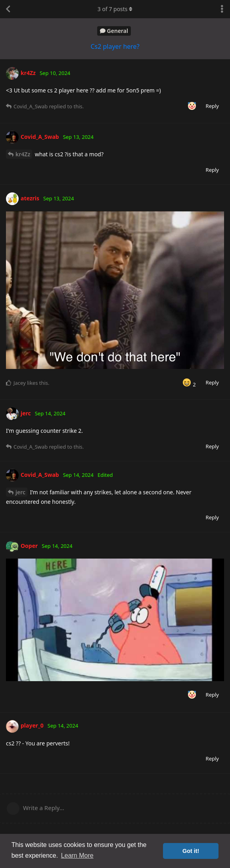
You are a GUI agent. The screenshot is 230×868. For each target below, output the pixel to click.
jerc (20, 492)
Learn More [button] (77, 856)
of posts (115, 9)
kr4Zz (23, 154)
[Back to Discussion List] (8, 9)
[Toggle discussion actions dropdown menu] (222, 9)
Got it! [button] (191, 851)
